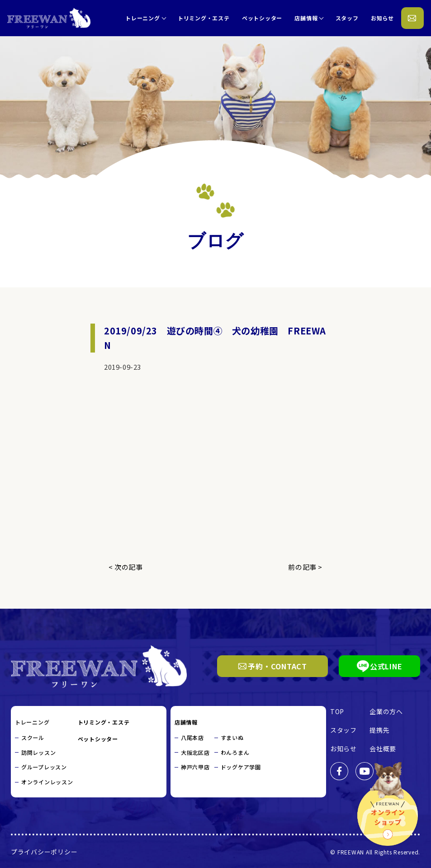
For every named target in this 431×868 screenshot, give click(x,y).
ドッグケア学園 (241, 767)
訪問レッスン (39, 752)
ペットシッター (262, 18)
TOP (337, 711)
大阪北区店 (195, 752)
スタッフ (347, 18)
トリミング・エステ (204, 18)
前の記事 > (305, 567)
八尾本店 (192, 737)
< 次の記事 (126, 567)
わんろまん (235, 752)
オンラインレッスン (47, 782)
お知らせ (382, 18)
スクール (33, 737)
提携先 (379, 730)
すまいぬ (232, 737)
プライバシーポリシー (44, 851)
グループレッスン (44, 767)
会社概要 (383, 749)
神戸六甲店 (195, 767)
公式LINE (380, 666)
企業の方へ (386, 711)
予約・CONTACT (272, 666)
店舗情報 (306, 18)
